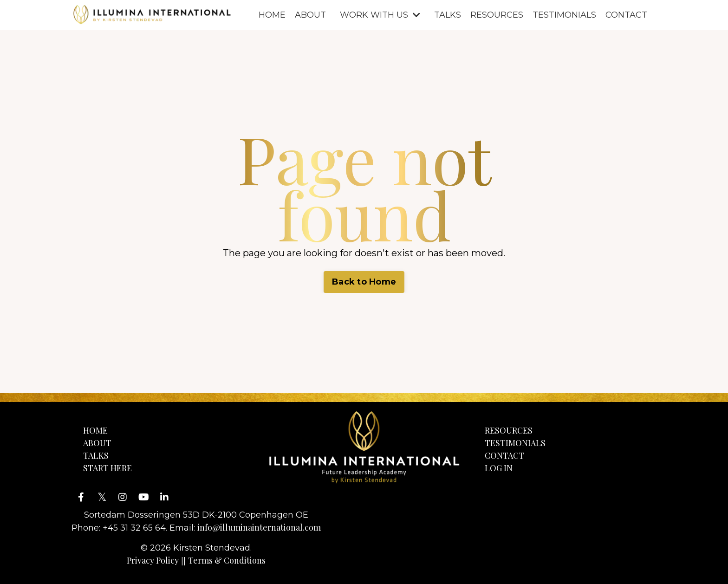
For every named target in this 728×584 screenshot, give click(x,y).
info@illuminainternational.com (259, 527)
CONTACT (626, 15)
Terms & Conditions (227, 560)
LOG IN (499, 468)
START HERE (107, 468)
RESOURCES (497, 15)
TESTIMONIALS (564, 15)
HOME (272, 15)
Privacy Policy (153, 560)
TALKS (448, 15)
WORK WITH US (380, 15)
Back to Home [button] (364, 282)
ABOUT (310, 15)
